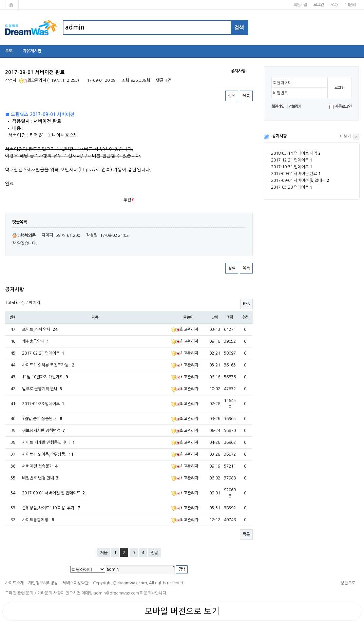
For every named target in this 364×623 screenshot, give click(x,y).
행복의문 (24, 235)
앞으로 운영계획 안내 (42, 389)
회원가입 (300, 5)
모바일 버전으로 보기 (182, 611)
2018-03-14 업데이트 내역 (296, 153)
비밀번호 (281, 93)
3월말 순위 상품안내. (42, 419)
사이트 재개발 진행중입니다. (48, 442)
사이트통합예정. (38, 520)
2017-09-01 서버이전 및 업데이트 (53, 493)
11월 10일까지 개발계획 (45, 377)
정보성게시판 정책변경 (43, 431)
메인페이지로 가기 (12, 5)
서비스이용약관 (75, 583)
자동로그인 (343, 107)
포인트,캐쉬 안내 (40, 329)
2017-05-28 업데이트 (292, 187)
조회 (230, 317)
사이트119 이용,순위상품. (48, 454)
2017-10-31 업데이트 (292, 167)
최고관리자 (33, 80)
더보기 (346, 136)
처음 (104, 553)
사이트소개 (14, 583)
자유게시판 (32, 51)
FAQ (334, 5)
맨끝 (154, 553)
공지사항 (280, 136)
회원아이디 (282, 83)
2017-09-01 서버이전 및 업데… (300, 181)
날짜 (215, 317)
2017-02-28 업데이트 (43, 404)
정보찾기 (295, 107)
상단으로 (348, 583)
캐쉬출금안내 (35, 341)
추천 (245, 317)
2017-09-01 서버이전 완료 (296, 174)
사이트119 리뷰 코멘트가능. (48, 365)
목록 (246, 96)
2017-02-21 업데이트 (43, 353)
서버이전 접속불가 (40, 466)
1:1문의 (350, 5)
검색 (232, 96)
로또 (9, 51)
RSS (246, 304)
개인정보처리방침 (43, 583)
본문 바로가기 (0, 0)
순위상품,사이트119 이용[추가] (51, 508)
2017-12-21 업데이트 (292, 160)
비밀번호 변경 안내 (40, 478)
